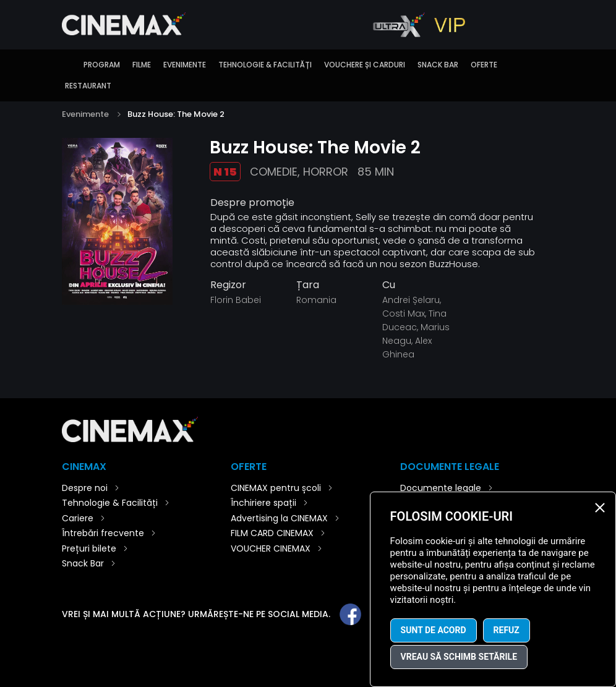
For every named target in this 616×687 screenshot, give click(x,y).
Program (102, 65)
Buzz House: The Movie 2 (176, 114)
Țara (308, 285)
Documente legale (441, 488)
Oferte (484, 65)
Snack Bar (438, 65)
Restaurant (88, 86)
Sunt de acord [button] (434, 630)
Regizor (228, 285)
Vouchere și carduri (365, 65)
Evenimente (185, 65)
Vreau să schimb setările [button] (459, 657)
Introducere (68, 65)
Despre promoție (252, 203)
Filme (142, 65)
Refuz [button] (507, 630)
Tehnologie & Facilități (265, 65)
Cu (389, 285)
